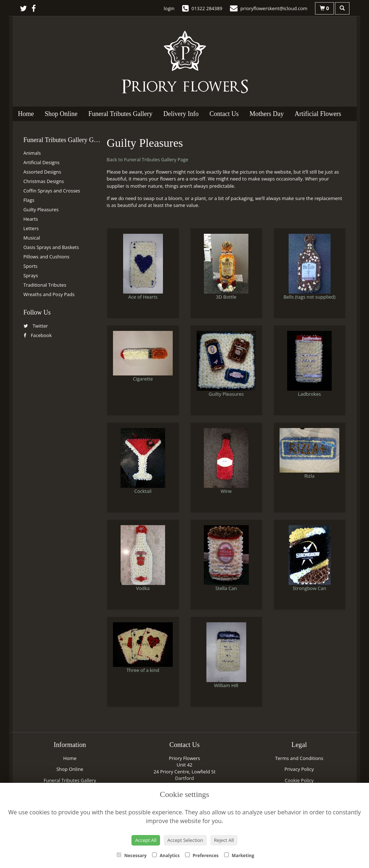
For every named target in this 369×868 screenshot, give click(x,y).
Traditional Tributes (45, 285)
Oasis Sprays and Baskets (51, 247)
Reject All (224, 840)
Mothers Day (267, 114)
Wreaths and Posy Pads (49, 294)
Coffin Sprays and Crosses (52, 191)
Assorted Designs (42, 172)
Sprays (31, 275)
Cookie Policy (299, 780)
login (169, 8)
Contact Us (224, 114)
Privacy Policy (299, 769)
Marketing (239, 855)
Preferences (202, 855)
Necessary (132, 855)
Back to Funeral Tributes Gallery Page (148, 159)
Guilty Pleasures (41, 209)
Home (26, 114)
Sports (31, 266)
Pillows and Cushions (47, 257)
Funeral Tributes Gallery (120, 114)
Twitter (36, 326)
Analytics (166, 855)
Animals (32, 153)
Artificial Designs (42, 162)
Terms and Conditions (299, 758)
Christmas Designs (44, 181)
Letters (31, 228)
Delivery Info (181, 114)
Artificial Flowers (318, 114)
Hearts (31, 219)
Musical (32, 238)
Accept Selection (185, 840)
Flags (29, 200)
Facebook (38, 335)
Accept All (146, 840)
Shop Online (61, 114)
